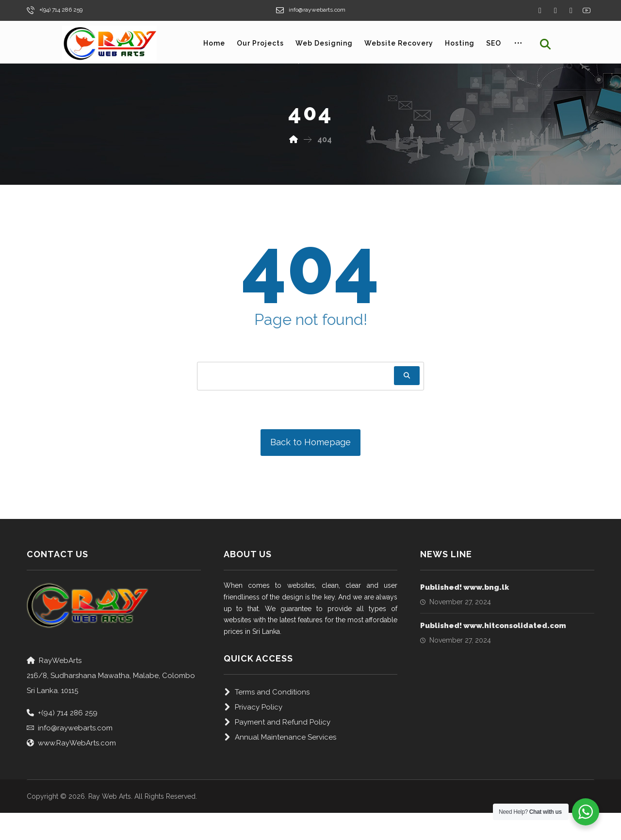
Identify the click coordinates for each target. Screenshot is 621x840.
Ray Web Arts (110, 796)
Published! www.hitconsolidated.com (493, 626)
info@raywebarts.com (70, 728)
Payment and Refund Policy (277, 722)
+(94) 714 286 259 (62, 713)
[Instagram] (571, 11)
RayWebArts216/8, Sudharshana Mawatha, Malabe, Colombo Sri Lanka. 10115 (111, 676)
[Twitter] (556, 11)
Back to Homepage (310, 442)
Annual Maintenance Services (280, 737)
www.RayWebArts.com (71, 743)
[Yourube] (587, 10)
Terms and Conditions (267, 692)
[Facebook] (540, 11)
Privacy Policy (253, 707)
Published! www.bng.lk (465, 587)
